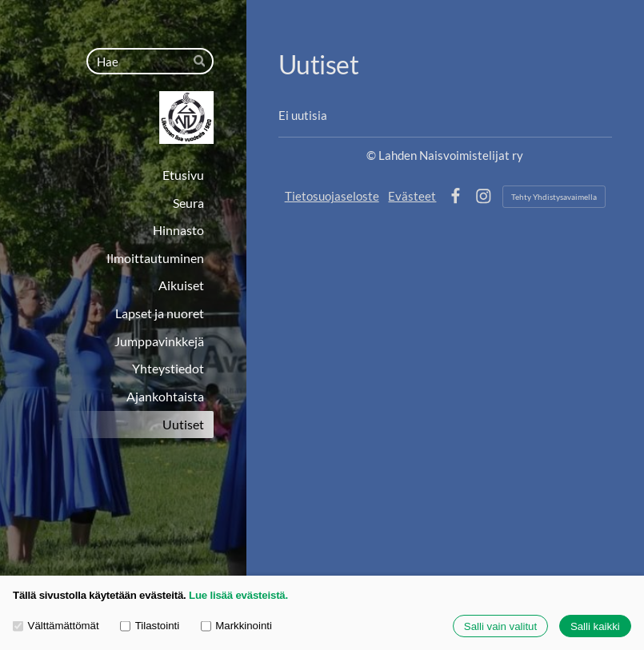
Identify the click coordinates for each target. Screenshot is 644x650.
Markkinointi (236, 626)
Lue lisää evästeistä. (238, 595)
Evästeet (412, 196)
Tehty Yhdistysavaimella (554, 197)
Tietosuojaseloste (332, 196)
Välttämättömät (56, 626)
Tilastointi (150, 626)
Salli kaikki (595, 626)
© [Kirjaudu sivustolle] (372, 155)
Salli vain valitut (500, 626)
